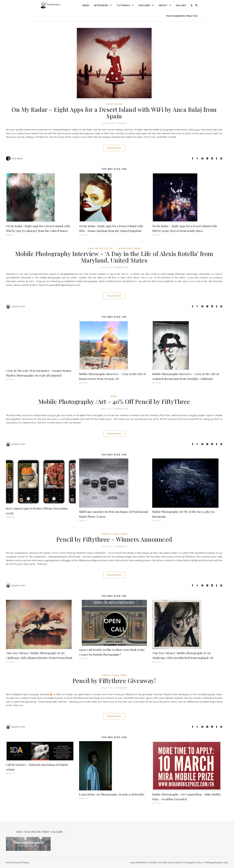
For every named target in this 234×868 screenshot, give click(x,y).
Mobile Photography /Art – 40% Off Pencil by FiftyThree (114, 401)
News (86, 5)
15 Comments (121, 688)
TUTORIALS (123, 5)
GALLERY (181, 5)
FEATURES (144, 5)
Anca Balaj (17, 158)
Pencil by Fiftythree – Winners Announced (114, 539)
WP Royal (25, 862)
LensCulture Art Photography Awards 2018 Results (112, 794)
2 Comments (121, 546)
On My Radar (114, 104)
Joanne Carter (19, 306)
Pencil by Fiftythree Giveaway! (114, 680)
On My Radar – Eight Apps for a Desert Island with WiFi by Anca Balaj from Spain (114, 113)
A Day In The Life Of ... (102, 248)
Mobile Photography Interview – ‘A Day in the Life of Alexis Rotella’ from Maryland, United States (114, 257)
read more (114, 148)
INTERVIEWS (101, 5)
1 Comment (121, 123)
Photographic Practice (182, 16)
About (163, 5)
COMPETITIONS (110, 534)
